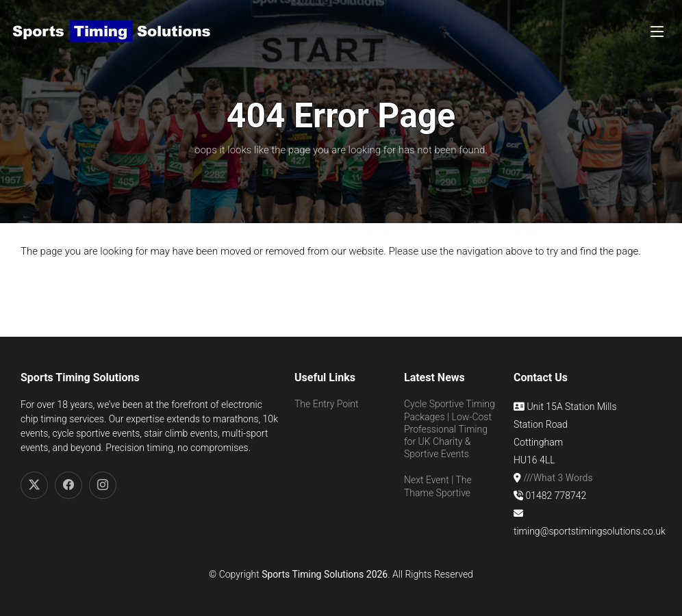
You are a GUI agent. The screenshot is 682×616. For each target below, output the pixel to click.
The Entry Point (326, 404)
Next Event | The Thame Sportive (438, 486)
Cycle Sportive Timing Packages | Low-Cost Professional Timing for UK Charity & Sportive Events (450, 429)
